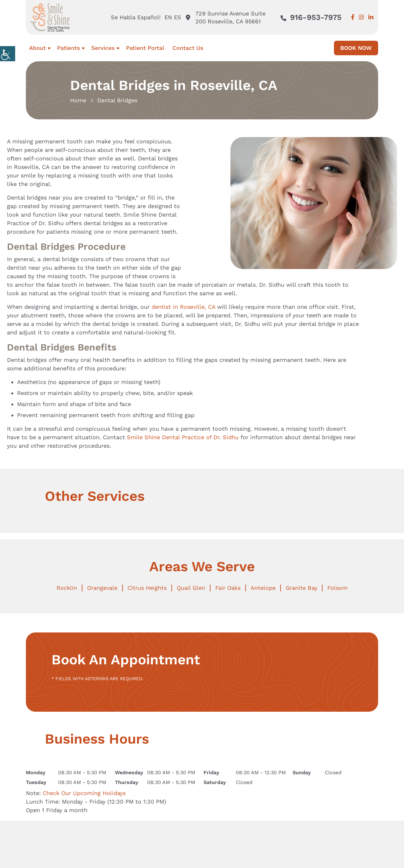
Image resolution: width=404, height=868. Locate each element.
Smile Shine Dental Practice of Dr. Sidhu (183, 437)
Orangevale (102, 588)
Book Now (356, 48)
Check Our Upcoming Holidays (84, 793)
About (37, 48)
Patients (68, 48)
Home (78, 100)
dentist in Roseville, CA (183, 307)
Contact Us (188, 48)
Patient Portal (145, 48)
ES (178, 17)
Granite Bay (301, 588)
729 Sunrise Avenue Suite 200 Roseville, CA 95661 (226, 17)
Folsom (337, 588)
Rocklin (67, 588)
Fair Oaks (228, 588)
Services (103, 48)
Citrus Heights (147, 588)
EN (168, 17)
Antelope (263, 588)
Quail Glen (191, 588)
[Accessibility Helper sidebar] (8, 54)
